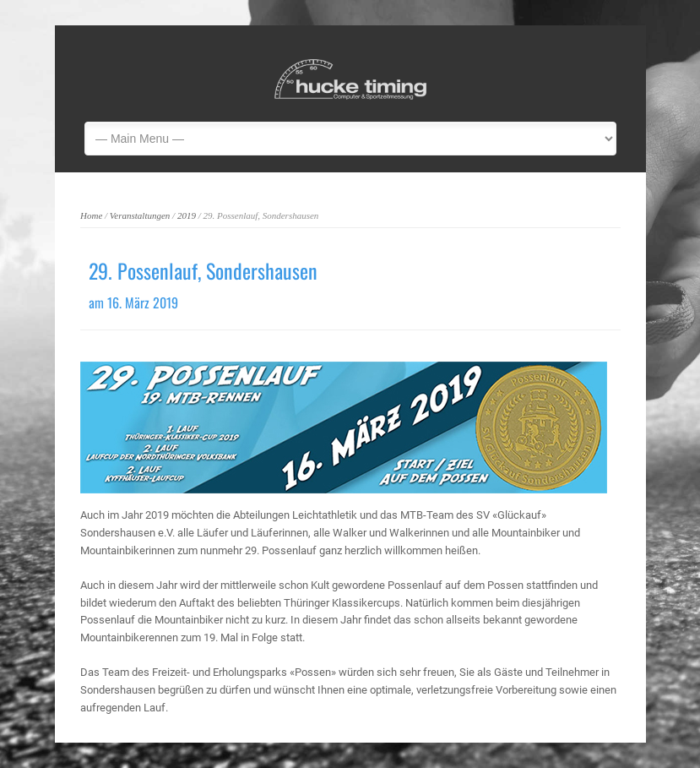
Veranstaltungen (140, 215)
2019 (187, 215)
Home (91, 215)
